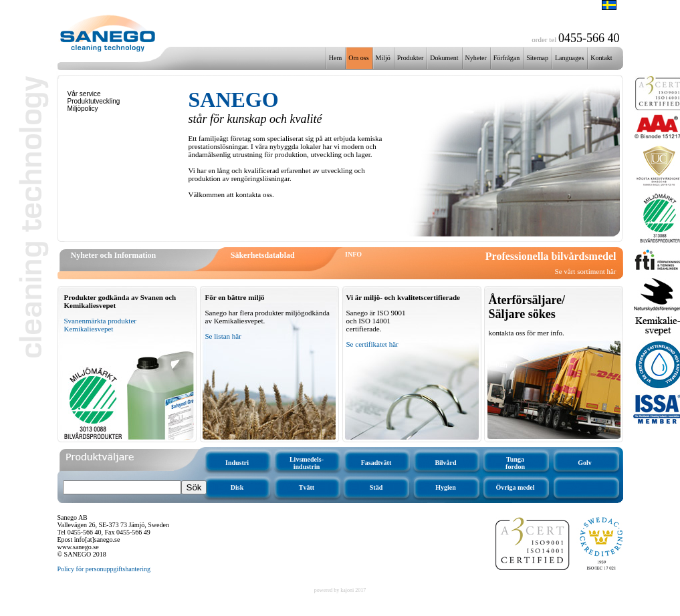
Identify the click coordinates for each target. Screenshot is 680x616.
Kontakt (601, 58)
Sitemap (537, 58)
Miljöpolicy (83, 109)
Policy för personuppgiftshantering (104, 569)
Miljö (383, 58)
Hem (335, 58)
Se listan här (223, 336)
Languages (569, 58)
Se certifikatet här (372, 344)
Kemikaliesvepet (89, 329)
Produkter (410, 58)
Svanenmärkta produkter (100, 321)
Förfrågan (506, 58)
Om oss (358, 58)
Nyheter (476, 58)
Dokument (444, 58)
